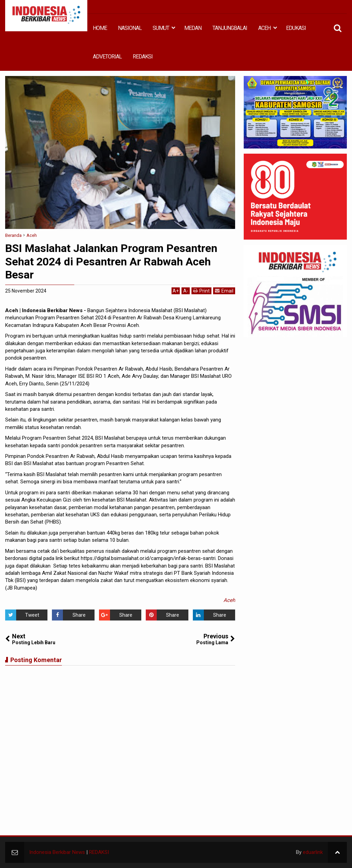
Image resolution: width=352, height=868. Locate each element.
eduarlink (313, 852)
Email (224, 291)
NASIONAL (130, 28)
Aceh (229, 600)
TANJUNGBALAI (230, 28)
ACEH (264, 28)
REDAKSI (143, 57)
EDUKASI (296, 28)
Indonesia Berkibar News (57, 852)
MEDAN (193, 28)
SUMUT (161, 28)
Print (201, 291)
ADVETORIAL (107, 57)
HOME (100, 28)
